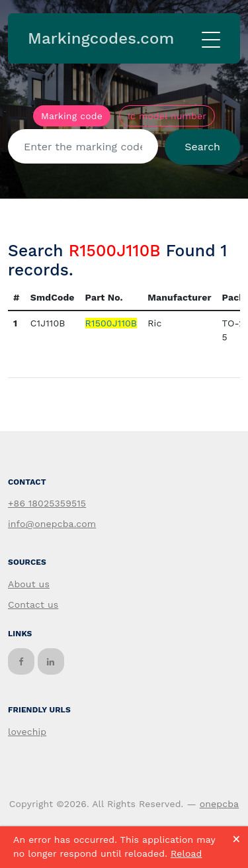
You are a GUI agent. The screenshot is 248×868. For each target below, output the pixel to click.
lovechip (27, 732)
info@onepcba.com (52, 524)
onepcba (220, 804)
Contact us (33, 604)
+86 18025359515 (47, 503)
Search (202, 147)
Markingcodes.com (101, 38)
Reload (186, 853)
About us (29, 584)
